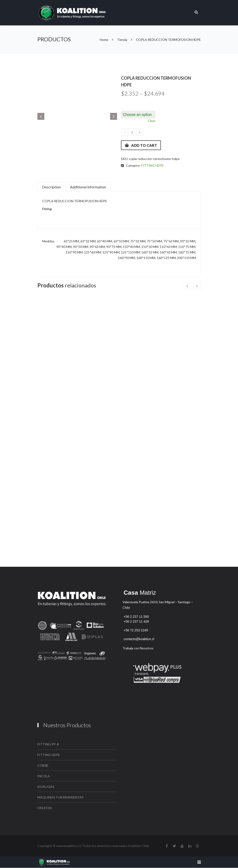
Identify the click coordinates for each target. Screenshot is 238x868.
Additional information (88, 187)
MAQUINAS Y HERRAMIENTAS (60, 797)
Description (51, 187)
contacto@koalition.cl (139, 639)
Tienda (122, 40)
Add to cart (144, 145)
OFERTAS (45, 808)
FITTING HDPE (153, 165)
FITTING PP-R (48, 744)
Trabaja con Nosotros (138, 648)
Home (104, 40)
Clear (152, 121)
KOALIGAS (46, 787)
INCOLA (44, 776)
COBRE (43, 765)
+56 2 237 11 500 (136, 617)
